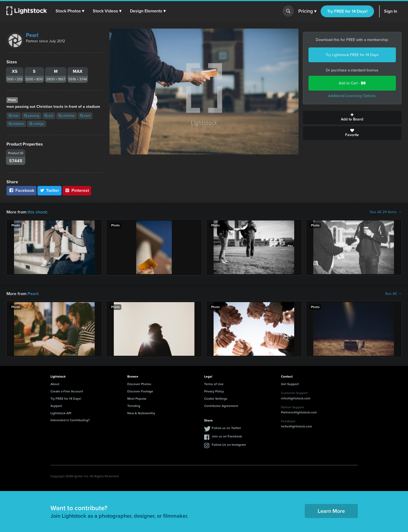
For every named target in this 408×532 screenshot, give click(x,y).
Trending (134, 406)
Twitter (50, 190)
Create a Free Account (67, 391)
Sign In (391, 11)
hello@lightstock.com (296, 426)
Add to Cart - (352, 83)
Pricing (307, 11)
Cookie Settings (216, 399)
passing (32, 116)
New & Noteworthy (141, 413)
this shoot (37, 212)
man (14, 116)
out (49, 116)
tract (85, 116)
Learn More (331, 511)
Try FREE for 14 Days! (347, 11)
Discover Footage (140, 391)
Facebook (21, 190)
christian (67, 116)
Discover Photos (139, 384)
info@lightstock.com (296, 398)
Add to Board (352, 118)
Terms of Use (214, 384)
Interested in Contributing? (70, 420)
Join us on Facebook (227, 436)
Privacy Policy (214, 391)
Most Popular (137, 399)
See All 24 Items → (386, 212)
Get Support (290, 384)
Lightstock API (61, 413)
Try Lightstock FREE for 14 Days (352, 55)
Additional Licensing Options (352, 96)
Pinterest (77, 190)
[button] (70, 11)
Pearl (32, 35)
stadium (16, 124)
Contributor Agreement (221, 406)
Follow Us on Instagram (229, 445)
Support (56, 406)
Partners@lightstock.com (299, 412)
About (55, 384)
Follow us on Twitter (226, 428)
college (37, 124)
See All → (393, 294)
